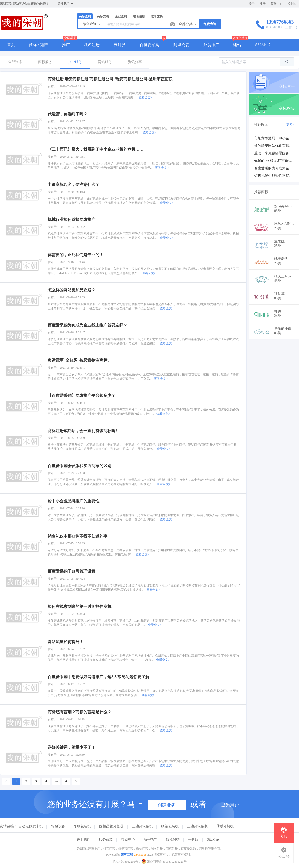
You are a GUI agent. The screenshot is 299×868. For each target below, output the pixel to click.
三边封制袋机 (143, 826)
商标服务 (45, 62)
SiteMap (213, 839)
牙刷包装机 (82, 826)
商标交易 (103, 16)
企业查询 (121, 16)
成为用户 (230, 805)
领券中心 (277, 4)
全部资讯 (15, 62)
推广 (66, 45)
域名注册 (139, 16)
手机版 (193, 839)
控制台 (292, 4)
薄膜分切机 (225, 826)
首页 (11, 45)
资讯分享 (135, 62)
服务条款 (106, 839)
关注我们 (66, 4)
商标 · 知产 (38, 45)
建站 (237, 45)
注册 (263, 4)
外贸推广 (211, 45)
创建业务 (167, 805)
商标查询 (85, 16)
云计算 (120, 45)
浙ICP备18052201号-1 (126, 862)
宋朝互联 (127, 855)
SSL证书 (263, 45)
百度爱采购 (149, 45)
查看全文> (145, 97)
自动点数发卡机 (31, 826)
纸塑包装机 (170, 826)
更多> (290, 125)
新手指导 (150, 839)
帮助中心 (128, 839)
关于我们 (83, 839)
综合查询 (92, 24)
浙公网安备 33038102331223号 (164, 862)
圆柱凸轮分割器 (111, 826)
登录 (252, 4)
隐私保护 (173, 839)
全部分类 (188, 24)
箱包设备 (58, 826)
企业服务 (75, 62)
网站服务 (105, 62)
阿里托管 (181, 45)
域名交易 (157, 16)
